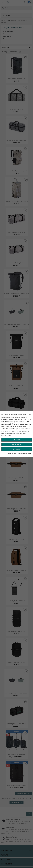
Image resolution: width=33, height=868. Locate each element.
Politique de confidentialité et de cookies (20, 453)
